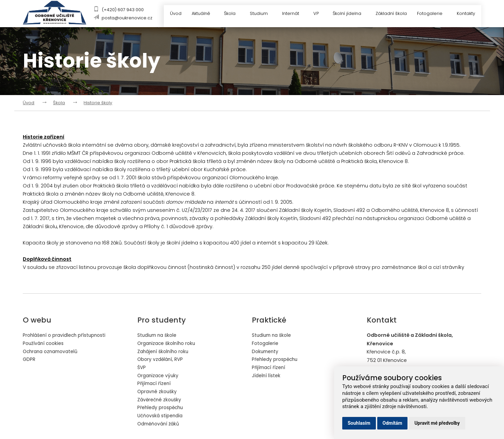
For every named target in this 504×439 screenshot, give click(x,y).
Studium (260, 14)
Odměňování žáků (160, 425)
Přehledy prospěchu (162, 409)
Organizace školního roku (168, 343)
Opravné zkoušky (158, 392)
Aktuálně (202, 14)
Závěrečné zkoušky (160, 401)
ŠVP (142, 368)
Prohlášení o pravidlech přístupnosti (67, 335)
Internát (293, 14)
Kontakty (466, 14)
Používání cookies (45, 343)
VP (318, 14)
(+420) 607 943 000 (122, 10)
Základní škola (390, 14)
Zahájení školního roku (165, 351)
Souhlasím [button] (359, 423)
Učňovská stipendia (161, 417)
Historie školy (98, 103)
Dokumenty (266, 351)
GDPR (29, 360)
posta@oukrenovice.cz (126, 18)
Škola (231, 14)
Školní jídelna (350, 14)
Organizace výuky (159, 376)
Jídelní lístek (267, 376)
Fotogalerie (433, 14)
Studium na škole (158, 335)
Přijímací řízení (155, 384)
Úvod (173, 14)
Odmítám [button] (393, 423)
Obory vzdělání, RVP (161, 360)
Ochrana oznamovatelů (52, 351)
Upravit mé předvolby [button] (437, 423)
